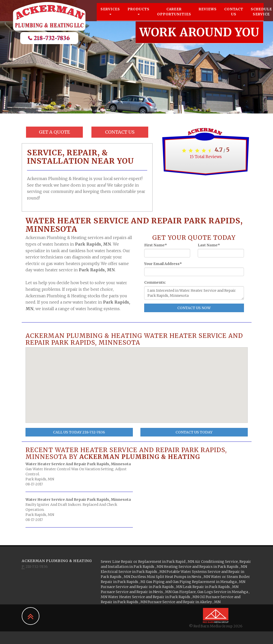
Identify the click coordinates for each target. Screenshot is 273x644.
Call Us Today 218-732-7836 (79, 432)
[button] (139, 375)
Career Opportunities (174, 16)
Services (110, 16)
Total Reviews (206, 157)
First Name (156, 245)
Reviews (208, 14)
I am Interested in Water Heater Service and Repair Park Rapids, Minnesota (194, 293)
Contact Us (234, 16)
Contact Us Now (194, 308)
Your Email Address (163, 264)
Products (139, 16)
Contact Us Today (194, 432)
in (148, 562)
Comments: (155, 282)
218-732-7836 (49, 42)
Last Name (209, 245)
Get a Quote (54, 132)
